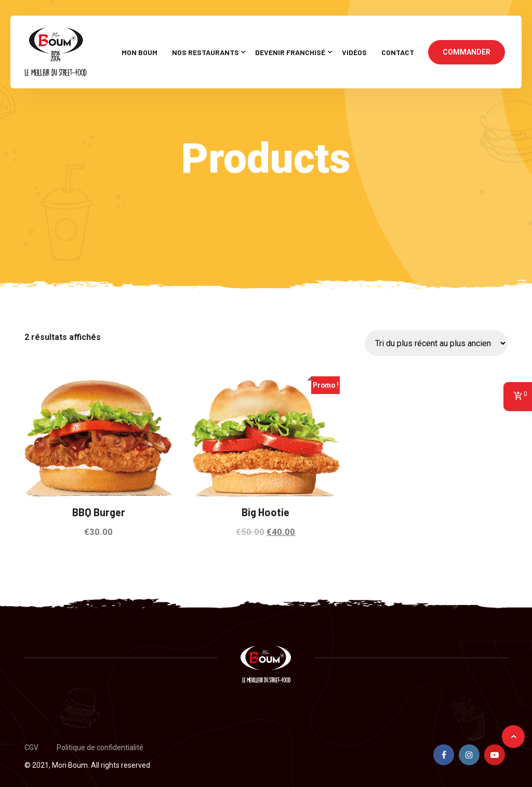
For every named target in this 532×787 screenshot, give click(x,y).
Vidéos (354, 52)
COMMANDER (467, 52)
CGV (31, 747)
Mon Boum (139, 52)
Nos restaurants (205, 52)
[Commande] (436, 343)
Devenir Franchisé (290, 52)
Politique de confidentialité (100, 747)
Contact (398, 52)
